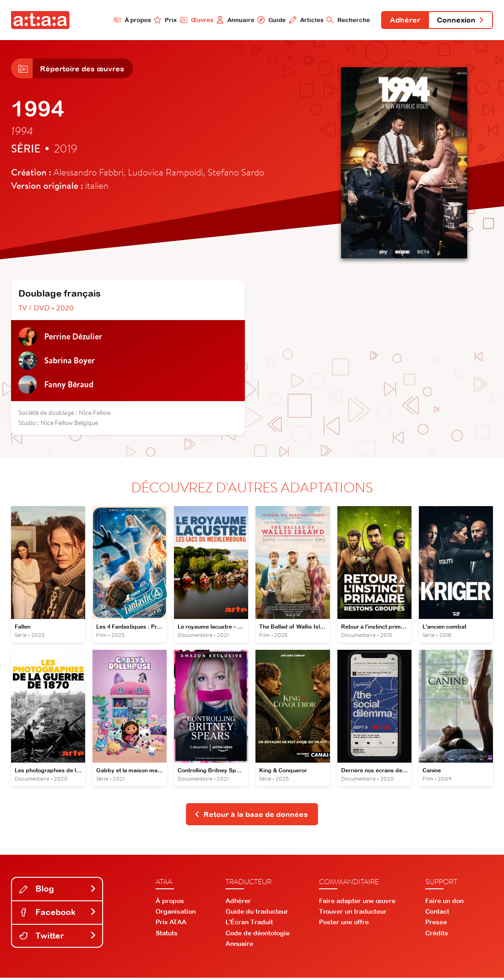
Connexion (460, 20)
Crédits (437, 935)
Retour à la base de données (251, 816)
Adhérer (403, 20)
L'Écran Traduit (249, 924)
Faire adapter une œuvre (357, 903)
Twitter (58, 937)
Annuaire (233, 20)
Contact (437, 914)
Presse (436, 924)
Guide (269, 20)
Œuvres (194, 20)
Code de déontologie (258, 935)
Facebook (58, 914)
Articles (304, 20)
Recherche (346, 20)
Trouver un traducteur (353, 914)
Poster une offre (344, 924)
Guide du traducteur (257, 914)
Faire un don (444, 903)
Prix (162, 20)
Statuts (167, 935)
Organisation (176, 914)
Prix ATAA (171, 924)
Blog (58, 891)
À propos (129, 20)
